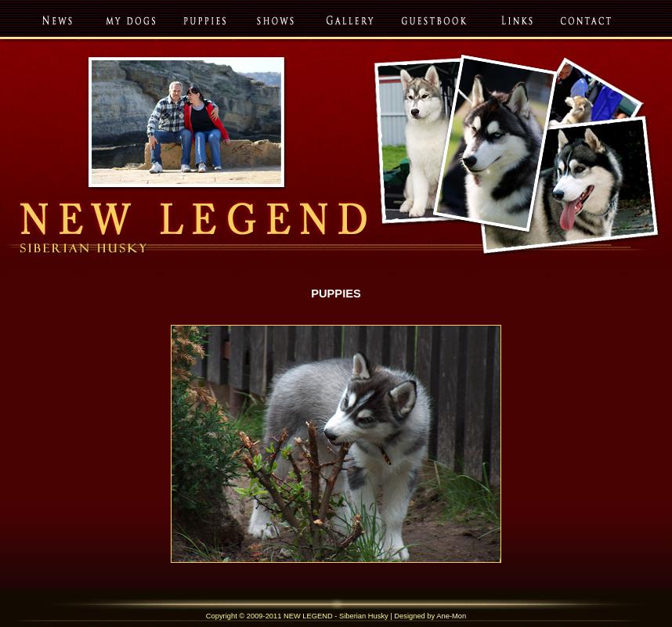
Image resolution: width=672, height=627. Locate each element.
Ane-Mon (451, 616)
